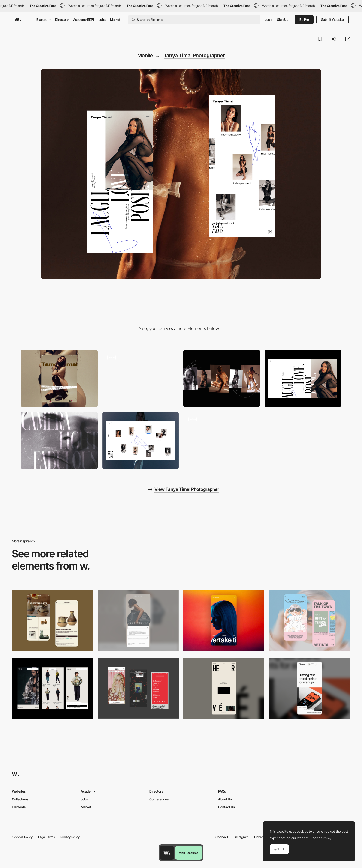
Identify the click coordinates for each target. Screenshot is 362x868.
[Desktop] (59, 378)
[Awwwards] (18, 20)
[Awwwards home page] (167, 853)
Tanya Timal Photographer (194, 55)
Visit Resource (189, 853)
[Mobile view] (138, 688)
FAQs (222, 791)
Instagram (242, 837)
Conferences (159, 799)
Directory (62, 19)
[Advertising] (59, 440)
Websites (19, 791)
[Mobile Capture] (53, 620)
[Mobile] (138, 620)
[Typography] (222, 440)
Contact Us (226, 807)
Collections (20, 799)
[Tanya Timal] (303, 378)
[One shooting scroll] (141, 378)
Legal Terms (47, 837)
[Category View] (222, 378)
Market (115, 19)
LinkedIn (260, 837)
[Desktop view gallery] (141, 440)
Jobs (102, 19)
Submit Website (332, 19)
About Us (225, 799)
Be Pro (304, 19)
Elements (19, 807)
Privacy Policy (70, 837)
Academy (84, 19)
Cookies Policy (22, 837)
